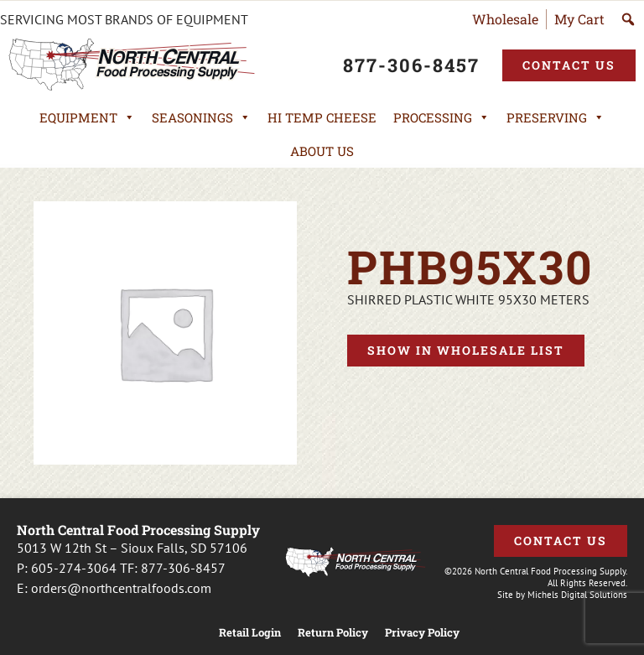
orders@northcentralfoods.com (121, 588)
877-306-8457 (183, 568)
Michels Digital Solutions (577, 595)
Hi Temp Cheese (322, 117)
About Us (322, 151)
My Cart (579, 19)
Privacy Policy (422, 633)
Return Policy (333, 633)
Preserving (556, 117)
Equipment (87, 117)
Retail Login (250, 633)
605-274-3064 (74, 568)
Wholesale (505, 19)
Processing (441, 117)
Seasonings (201, 117)
